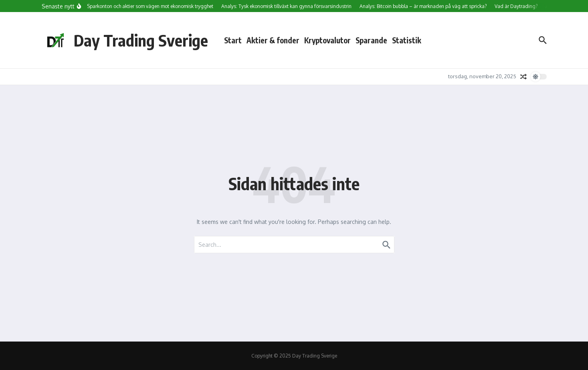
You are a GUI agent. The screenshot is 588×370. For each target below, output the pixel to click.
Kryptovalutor (327, 40)
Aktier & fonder (273, 40)
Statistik (407, 40)
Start (233, 40)
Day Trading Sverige (141, 40)
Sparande (371, 40)
